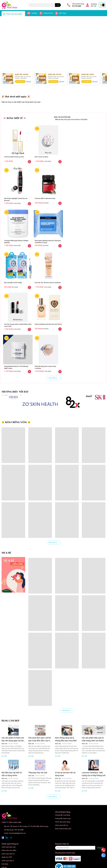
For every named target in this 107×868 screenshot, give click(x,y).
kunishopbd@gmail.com (17, 843)
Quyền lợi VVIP (7, 867)
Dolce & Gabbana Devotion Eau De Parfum (48, 334)
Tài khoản (94, 4)
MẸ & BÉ (6, 562)
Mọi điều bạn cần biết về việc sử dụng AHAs (12, 783)
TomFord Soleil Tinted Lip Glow (14, 166)
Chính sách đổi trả (61, 835)
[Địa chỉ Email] (80, 857)
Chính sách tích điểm (9, 860)
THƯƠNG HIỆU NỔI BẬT (15, 401)
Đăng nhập (94, 6)
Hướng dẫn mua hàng (62, 825)
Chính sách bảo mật (9, 856)
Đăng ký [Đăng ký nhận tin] (100, 857)
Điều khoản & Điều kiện (63, 838)
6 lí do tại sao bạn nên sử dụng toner (65, 783)
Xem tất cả (53, 387)
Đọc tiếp (4, 765)
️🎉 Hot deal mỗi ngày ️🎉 (16, 106)
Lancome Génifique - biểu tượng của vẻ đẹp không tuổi (94, 783)
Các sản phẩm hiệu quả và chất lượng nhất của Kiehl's (93, 749)
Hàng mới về (48, 13)
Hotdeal (34, 13)
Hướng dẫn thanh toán (63, 828)
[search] (58, 5)
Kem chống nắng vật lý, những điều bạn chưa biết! (66, 749)
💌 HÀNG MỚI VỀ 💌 (15, 128)
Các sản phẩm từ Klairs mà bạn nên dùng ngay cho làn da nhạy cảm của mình (13, 749)
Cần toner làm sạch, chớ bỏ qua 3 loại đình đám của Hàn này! (40, 749)
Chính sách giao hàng (63, 831)
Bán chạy (63, 13)
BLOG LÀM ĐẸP (10, 730)
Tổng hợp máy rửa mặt (38, 782)
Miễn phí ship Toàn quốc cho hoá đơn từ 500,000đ (71, 129)
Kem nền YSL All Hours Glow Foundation (48, 292)
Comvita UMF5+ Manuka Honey (45, 208)
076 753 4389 (77, 6)
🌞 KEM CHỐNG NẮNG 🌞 (16, 432)
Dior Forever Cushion (41, 166)
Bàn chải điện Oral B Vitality (13, 292)
